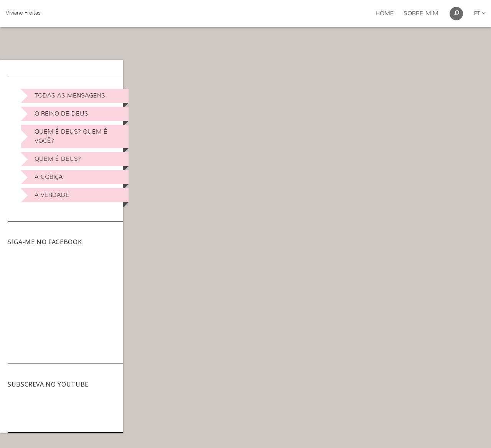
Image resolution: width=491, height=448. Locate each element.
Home (385, 13)
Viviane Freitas (23, 13)
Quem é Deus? (58, 159)
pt (480, 13)
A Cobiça (49, 177)
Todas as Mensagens (70, 96)
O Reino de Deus (61, 114)
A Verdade (52, 195)
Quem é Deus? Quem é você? (71, 136)
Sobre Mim (421, 13)
